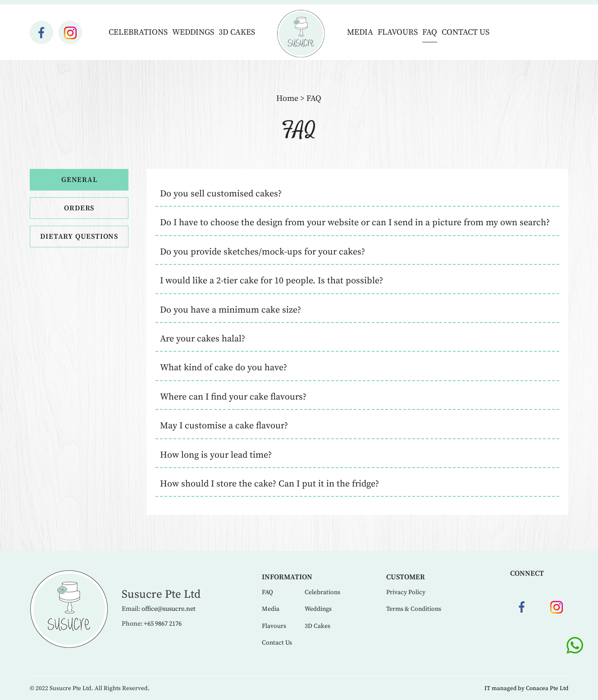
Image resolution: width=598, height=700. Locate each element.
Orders (79, 208)
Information (287, 577)
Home (287, 98)
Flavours (398, 32)
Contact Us (466, 32)
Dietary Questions (79, 236)
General (79, 180)
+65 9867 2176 (163, 624)
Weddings (193, 32)
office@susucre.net (169, 609)
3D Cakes (237, 32)
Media (360, 32)
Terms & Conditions (414, 609)
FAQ (430, 32)
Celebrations (138, 32)
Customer (406, 577)
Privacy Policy (406, 592)
